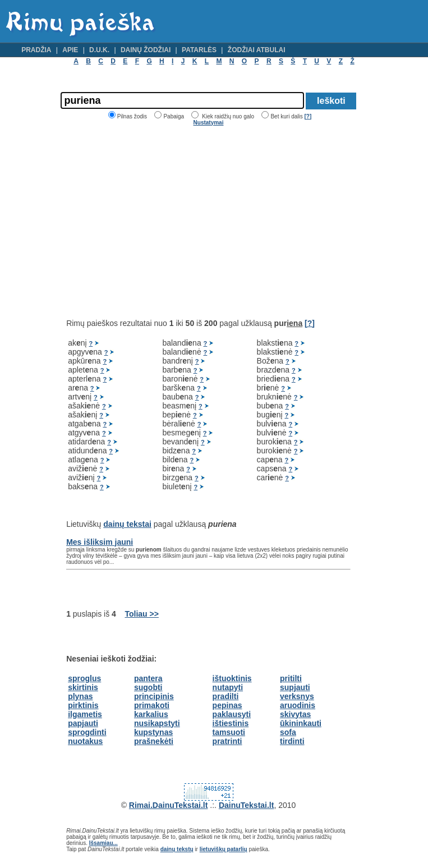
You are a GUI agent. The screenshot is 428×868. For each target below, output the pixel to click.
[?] (308, 116)
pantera (148, 678)
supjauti (295, 687)
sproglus (84, 678)
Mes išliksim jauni (100, 542)
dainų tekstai (127, 524)
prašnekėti (154, 741)
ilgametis (85, 714)
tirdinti (292, 741)
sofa (288, 732)
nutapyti (228, 687)
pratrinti (227, 741)
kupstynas (153, 732)
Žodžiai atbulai (257, 50)
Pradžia (36, 50)
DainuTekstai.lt (247, 805)
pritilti (291, 678)
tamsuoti (229, 732)
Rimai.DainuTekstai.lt (169, 805)
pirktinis (83, 705)
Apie (70, 50)
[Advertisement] (160, 222)
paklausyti (232, 714)
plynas (80, 696)
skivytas (295, 714)
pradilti (226, 696)
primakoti (152, 705)
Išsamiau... (103, 843)
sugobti (148, 687)
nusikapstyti (157, 723)
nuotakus (85, 741)
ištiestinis (231, 723)
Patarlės (199, 50)
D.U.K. (99, 50)
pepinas (227, 705)
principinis (154, 696)
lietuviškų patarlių (224, 849)
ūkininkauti (301, 723)
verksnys (297, 696)
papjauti (83, 723)
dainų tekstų (177, 849)
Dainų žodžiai (146, 50)
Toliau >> (141, 614)
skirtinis (83, 687)
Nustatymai (209, 123)
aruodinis (298, 705)
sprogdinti (87, 732)
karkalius (151, 714)
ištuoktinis (232, 678)
